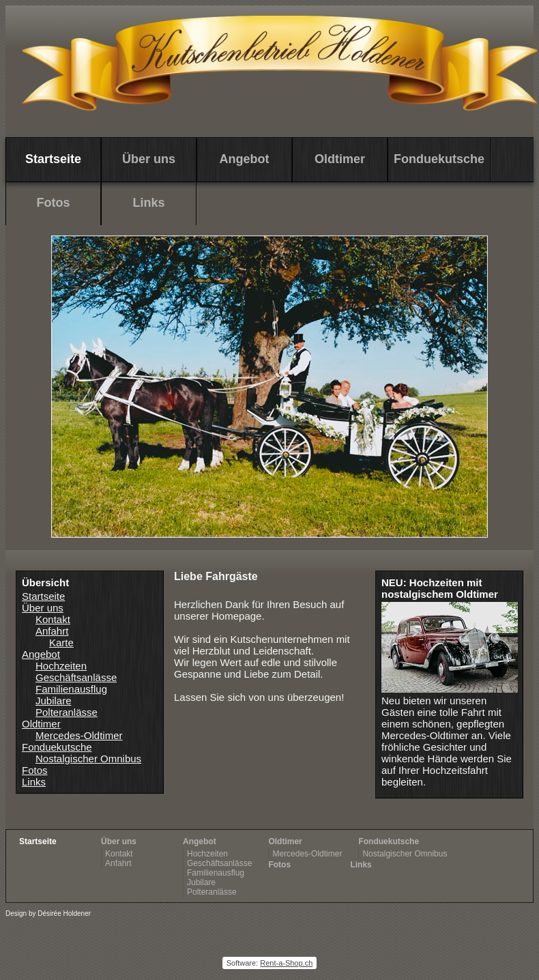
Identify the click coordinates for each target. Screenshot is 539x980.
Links (148, 203)
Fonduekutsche (439, 159)
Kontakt (53, 619)
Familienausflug (71, 689)
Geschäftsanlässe (76, 677)
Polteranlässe (67, 712)
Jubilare (54, 701)
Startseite (43, 596)
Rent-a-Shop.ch (286, 963)
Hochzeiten (61, 666)
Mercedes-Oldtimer (79, 735)
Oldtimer (340, 159)
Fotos (54, 203)
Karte (61, 643)
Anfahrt (52, 631)
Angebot (245, 159)
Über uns (43, 608)
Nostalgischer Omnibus (88, 759)
